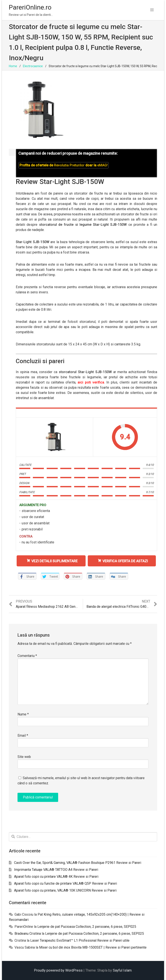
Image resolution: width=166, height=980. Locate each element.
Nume (23, 714)
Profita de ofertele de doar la (64, 165)
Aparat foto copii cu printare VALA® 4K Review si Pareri (56, 877)
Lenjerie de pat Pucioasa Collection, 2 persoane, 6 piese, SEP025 (87, 927)
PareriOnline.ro (30, 7)
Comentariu (27, 656)
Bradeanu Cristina (28, 934)
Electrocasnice (33, 66)
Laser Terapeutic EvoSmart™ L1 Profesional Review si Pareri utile (80, 940)
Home (13, 66)
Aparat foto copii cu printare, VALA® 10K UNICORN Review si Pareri (65, 890)
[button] (152, 10)
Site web (24, 757)
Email (23, 735)
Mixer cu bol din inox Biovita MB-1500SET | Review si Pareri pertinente (93, 947)
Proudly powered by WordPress (58, 970)
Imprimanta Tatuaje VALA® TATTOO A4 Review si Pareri (56, 870)
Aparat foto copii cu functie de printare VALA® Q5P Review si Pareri (65, 883)
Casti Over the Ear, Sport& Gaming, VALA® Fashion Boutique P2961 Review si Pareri (78, 863)
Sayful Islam (122, 970)
